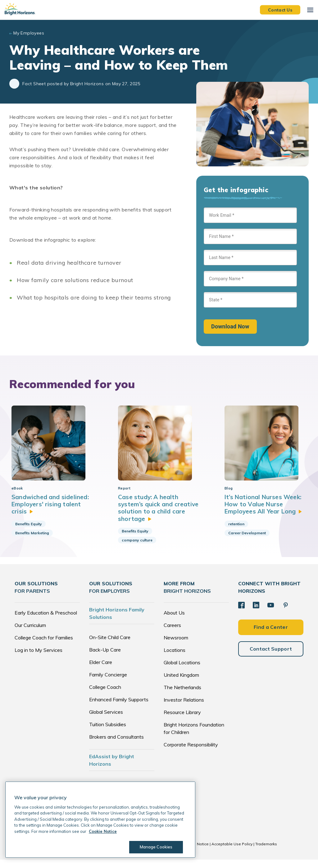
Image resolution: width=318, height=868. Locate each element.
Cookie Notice (196, 852)
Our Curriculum (30, 634)
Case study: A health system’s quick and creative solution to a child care (158, 516)
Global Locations (182, 671)
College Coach (105, 695)
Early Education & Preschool (46, 621)
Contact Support (271, 656)
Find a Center (271, 635)
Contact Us (280, 10)
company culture (137, 548)
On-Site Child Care (110, 646)
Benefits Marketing (32, 541)
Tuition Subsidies (108, 733)
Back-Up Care (105, 658)
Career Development (247, 541)
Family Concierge (108, 683)
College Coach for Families (44, 646)
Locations (175, 658)
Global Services (106, 720)
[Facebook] (241, 613)
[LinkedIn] (256, 613)
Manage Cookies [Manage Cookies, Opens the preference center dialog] (155, 847)
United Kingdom (181, 683)
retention (236, 532)
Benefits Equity (29, 532)
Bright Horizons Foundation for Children (194, 737)
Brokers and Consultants (116, 745)
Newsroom (176, 646)
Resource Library (182, 721)
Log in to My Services (39, 658)
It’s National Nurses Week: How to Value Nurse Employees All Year (265, 512)
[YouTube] (270, 613)
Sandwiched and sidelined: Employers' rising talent (51, 512)
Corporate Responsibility (191, 753)
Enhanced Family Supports (119, 708)
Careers (172, 634)
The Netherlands (182, 696)
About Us (174, 621)
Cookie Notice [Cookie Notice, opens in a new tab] (103, 831)
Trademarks (266, 852)
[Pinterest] (284, 613)
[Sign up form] (250, 271)
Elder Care (101, 671)
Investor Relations (184, 708)
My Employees (29, 33)
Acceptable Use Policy (232, 852)
